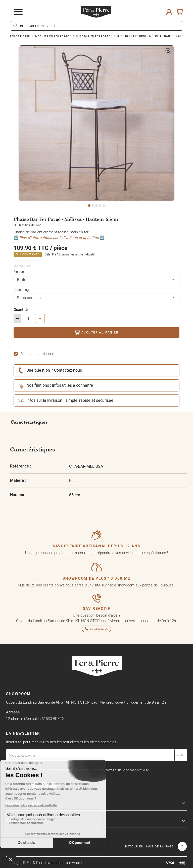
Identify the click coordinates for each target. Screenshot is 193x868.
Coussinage (22, 290)
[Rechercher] (96, 26)
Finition (19, 272)
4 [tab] (100, 206)
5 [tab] (104, 206)
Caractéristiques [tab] (29, 422)
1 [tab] (89, 206)
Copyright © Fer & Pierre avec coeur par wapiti (44, 863)
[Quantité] (28, 318)
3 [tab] (96, 206)
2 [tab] (93, 206)
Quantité (21, 310)
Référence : (20, 466)
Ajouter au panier (96, 333)
